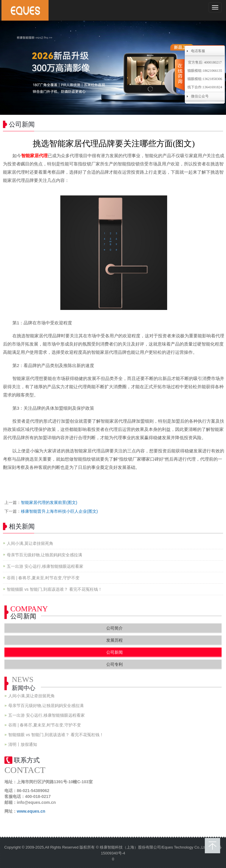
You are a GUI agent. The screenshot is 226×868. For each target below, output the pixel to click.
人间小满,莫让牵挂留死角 (30, 543)
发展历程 (114, 640)
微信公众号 (200, 96)
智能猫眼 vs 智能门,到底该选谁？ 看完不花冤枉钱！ (54, 589)
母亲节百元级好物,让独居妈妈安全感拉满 (44, 555)
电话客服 (198, 51)
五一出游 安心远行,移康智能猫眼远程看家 (45, 566)
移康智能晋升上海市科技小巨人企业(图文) (59, 511)
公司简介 (114, 628)
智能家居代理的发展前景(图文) (49, 502)
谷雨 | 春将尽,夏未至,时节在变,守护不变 (43, 578)
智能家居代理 (34, 156)
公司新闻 (114, 652)
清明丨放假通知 (23, 744)
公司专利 (114, 664)
